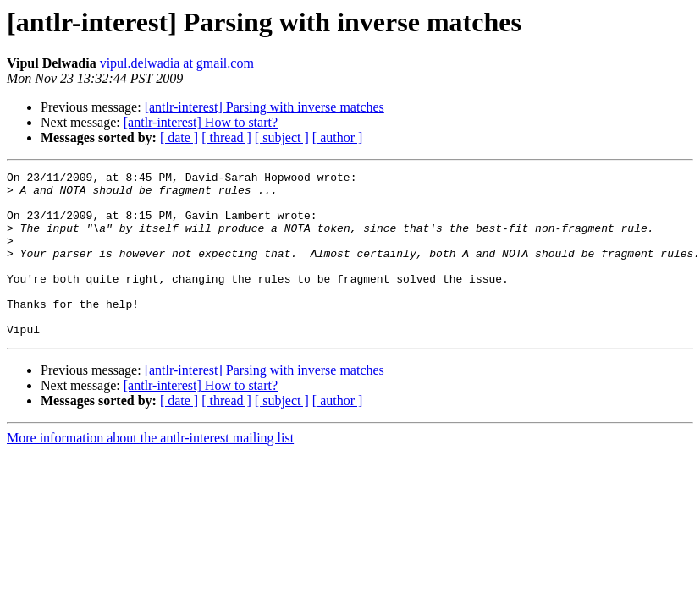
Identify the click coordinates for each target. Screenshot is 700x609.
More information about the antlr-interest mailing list (150, 471)
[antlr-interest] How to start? (201, 122)
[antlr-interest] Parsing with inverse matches (265, 107)
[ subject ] (282, 137)
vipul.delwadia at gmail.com (177, 63)
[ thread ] (226, 137)
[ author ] (338, 137)
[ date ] (179, 137)
